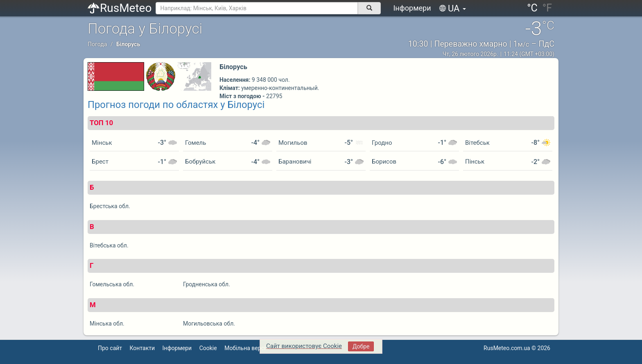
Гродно (382, 143)
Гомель (196, 143)
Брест (100, 162)
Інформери (412, 8)
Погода (97, 44)
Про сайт (110, 348)
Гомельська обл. (112, 284)
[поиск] (369, 8)
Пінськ (475, 162)
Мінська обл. (107, 324)
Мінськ (102, 143)
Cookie (208, 348)
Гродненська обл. (207, 284)
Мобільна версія (246, 348)
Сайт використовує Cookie (304, 346)
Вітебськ (477, 143)
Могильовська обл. (209, 324)
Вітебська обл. (109, 245)
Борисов (384, 162)
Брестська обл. (110, 206)
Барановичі (295, 162)
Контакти (142, 348)
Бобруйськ (200, 162)
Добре (361, 346)
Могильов (293, 143)
